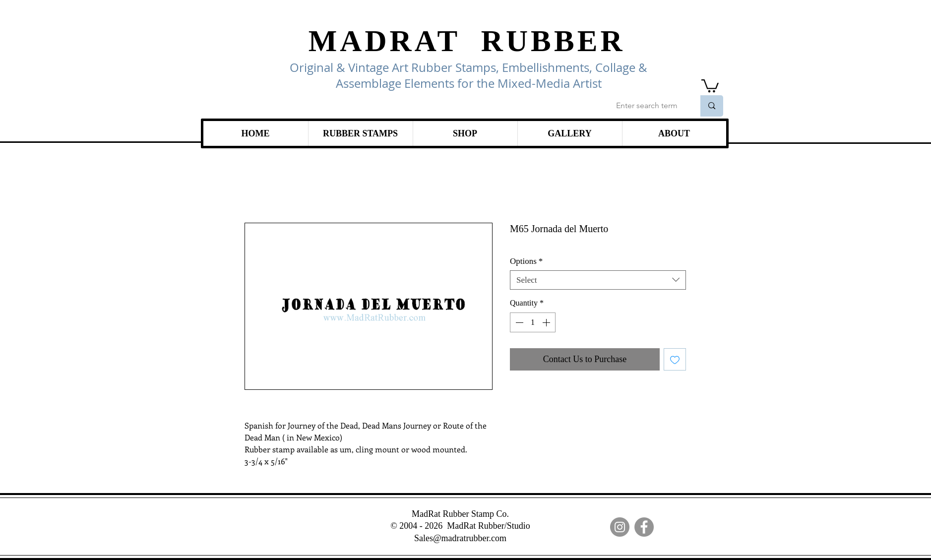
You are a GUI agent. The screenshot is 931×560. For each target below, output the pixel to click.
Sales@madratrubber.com (460, 538)
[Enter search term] (648, 106)
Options (526, 261)
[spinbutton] (533, 322)
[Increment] (547, 322)
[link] (710, 85)
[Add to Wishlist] (675, 359)
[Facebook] (644, 527)
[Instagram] (620, 527)
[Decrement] (518, 322)
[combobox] (598, 280)
